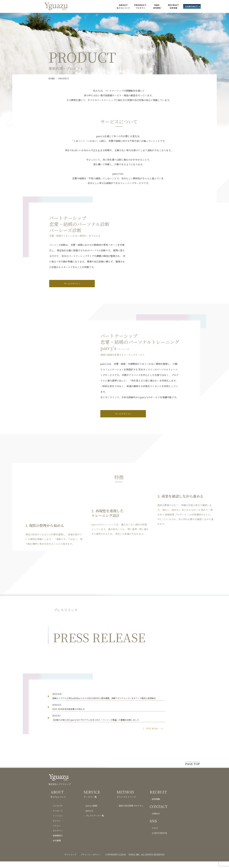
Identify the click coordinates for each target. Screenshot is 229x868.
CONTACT (192, 6)
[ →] (153, 729)
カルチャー (58, 837)
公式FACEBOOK (159, 840)
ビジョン (57, 827)
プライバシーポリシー (91, 861)
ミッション (58, 822)
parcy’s (89, 817)
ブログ (155, 835)
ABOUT (123, 5)
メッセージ (58, 817)
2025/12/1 (109, 707)
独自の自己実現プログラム (131, 812)
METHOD (125, 799)
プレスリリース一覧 (95, 822)
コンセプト (58, 812)
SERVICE (92, 799)
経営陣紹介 (58, 842)
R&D (157, 5)
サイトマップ (70, 861)
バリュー (57, 832)
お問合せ (156, 820)
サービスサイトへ (72, 284)
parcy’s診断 (91, 812)
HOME (52, 78)
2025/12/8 (109, 696)
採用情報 (156, 806)
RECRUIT (173, 5)
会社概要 (57, 847)
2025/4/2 (109, 718)
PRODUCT (140, 5)
